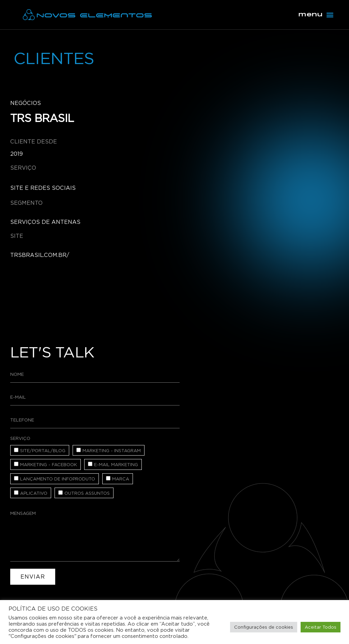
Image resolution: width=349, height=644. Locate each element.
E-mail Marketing (116, 465)
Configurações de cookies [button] (264, 627)
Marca (121, 479)
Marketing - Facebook (49, 465)
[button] (330, 15)
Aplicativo (34, 493)
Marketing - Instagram (112, 451)
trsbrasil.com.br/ (40, 255)
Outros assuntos (87, 493)
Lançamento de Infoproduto (58, 479)
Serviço (20, 438)
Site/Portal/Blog (43, 451)
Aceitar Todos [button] (321, 627)
